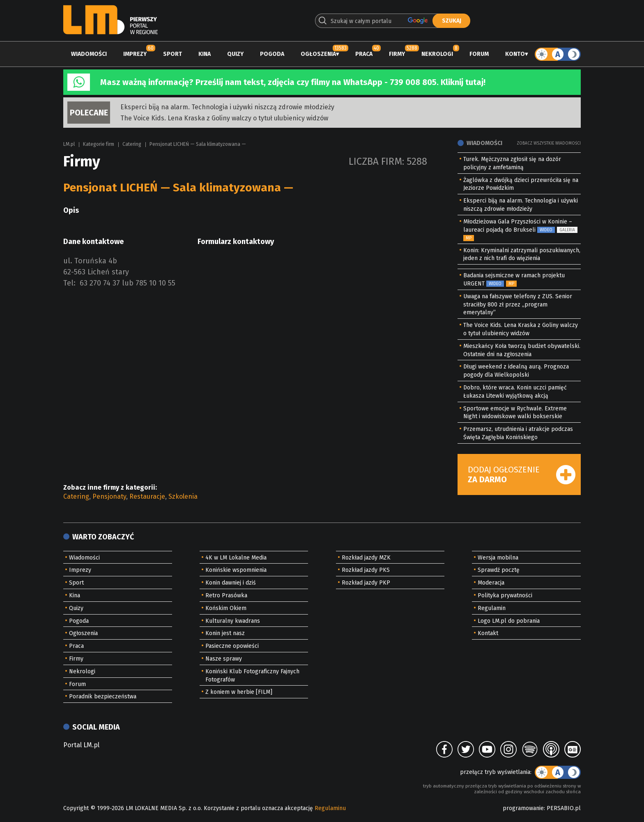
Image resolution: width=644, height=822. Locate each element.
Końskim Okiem (226, 608)
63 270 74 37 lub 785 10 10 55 (128, 283)
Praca (364, 54)
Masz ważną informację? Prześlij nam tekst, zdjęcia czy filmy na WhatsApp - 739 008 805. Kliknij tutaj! (293, 82)
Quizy (235, 54)
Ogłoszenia (318, 54)
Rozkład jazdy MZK (366, 558)
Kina (205, 54)
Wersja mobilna (498, 558)
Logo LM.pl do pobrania (509, 621)
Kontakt (488, 633)
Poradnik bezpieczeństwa (103, 697)
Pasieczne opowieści (232, 646)
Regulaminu (330, 808)
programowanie (523, 808)
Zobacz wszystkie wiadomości (549, 143)
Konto (515, 54)
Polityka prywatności (505, 595)
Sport (172, 54)
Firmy (397, 54)
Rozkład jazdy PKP (366, 583)
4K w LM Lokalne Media (236, 558)
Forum (479, 54)
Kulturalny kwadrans (233, 621)
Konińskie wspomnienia (236, 570)
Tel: (69, 283)
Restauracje (147, 496)
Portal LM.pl (81, 745)
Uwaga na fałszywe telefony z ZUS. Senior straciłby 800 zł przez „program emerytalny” (518, 305)
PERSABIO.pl (564, 808)
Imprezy (135, 54)
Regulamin (492, 608)
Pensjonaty (109, 496)
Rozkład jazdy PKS (366, 570)
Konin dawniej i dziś (231, 583)
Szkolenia (183, 496)
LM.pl (69, 144)
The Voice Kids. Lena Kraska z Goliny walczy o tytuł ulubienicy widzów (224, 118)
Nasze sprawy (224, 659)
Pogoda (272, 54)
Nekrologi (437, 54)
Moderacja (491, 583)
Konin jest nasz (225, 633)
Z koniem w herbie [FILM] (239, 692)
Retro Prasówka (226, 595)
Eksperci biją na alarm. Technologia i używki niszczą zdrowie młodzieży (227, 107)
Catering (132, 144)
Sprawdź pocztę (499, 570)
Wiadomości (89, 54)
